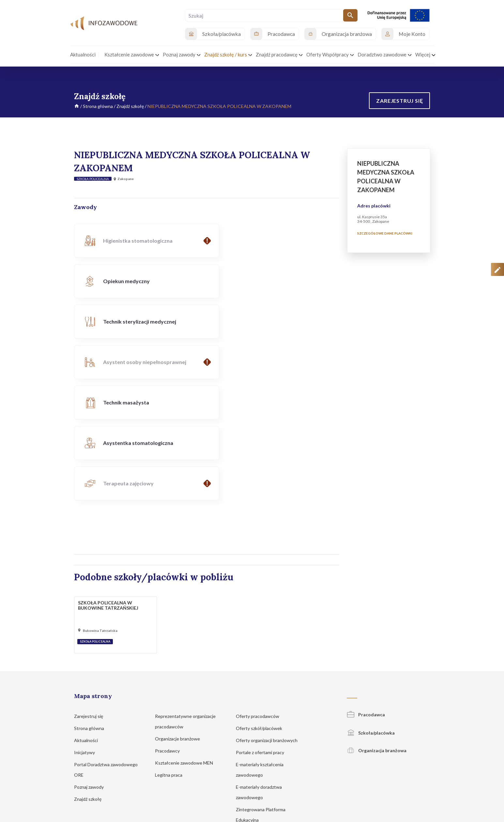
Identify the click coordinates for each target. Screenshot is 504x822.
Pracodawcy (170, 629)
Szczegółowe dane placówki (385, 233)
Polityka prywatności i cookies (305, 744)
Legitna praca (169, 654)
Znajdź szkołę (130, 106)
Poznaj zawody (92, 666)
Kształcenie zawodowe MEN (187, 641)
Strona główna (98, 106)
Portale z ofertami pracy (263, 631)
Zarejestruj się (92, 595)
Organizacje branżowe (181, 617)
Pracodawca (366, 593)
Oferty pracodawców (261, 595)
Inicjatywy (88, 631)
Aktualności (89, 619)
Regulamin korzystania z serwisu (366, 744)
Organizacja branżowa (377, 629)
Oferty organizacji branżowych (270, 619)
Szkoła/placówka (371, 611)
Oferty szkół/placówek (262, 607)
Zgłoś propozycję (416, 744)
